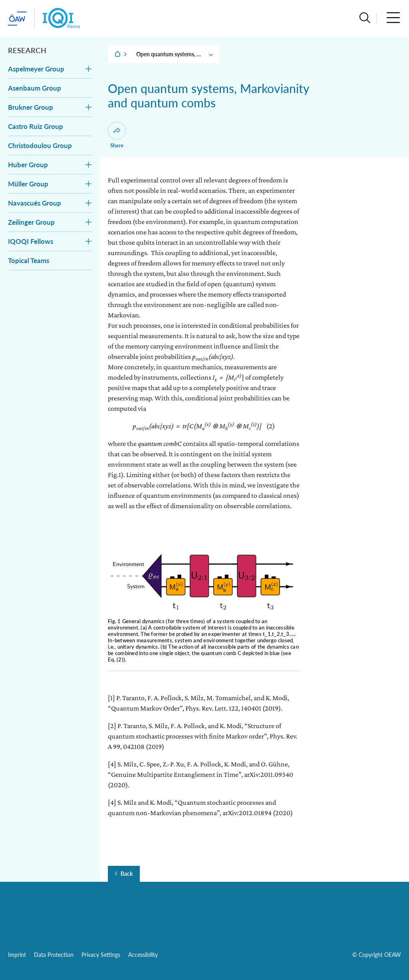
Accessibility (143, 955)
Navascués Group (35, 203)
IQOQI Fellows (31, 241)
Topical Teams (29, 260)
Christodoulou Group (40, 146)
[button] (365, 19)
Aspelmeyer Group (36, 69)
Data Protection (54, 955)
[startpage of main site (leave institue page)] (17, 19)
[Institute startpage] (61, 19)
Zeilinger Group (31, 222)
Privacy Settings (101, 955)
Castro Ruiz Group (36, 126)
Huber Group (28, 165)
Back (127, 874)
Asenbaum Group (35, 88)
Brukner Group (31, 107)
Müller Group (28, 184)
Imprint (17, 955)
